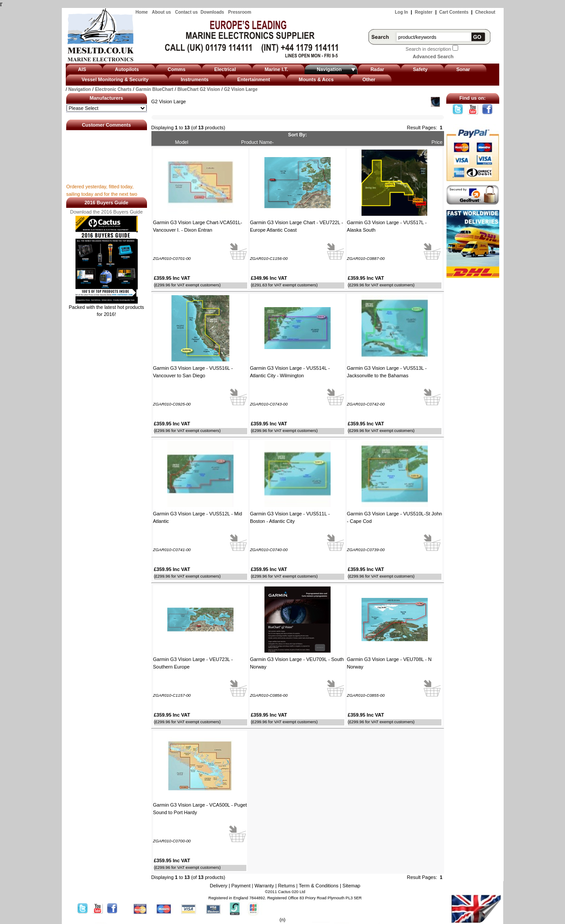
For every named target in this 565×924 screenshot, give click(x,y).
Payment (241, 886)
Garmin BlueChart (154, 89)
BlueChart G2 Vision (199, 89)
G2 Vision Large (241, 89)
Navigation (80, 89)
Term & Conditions (319, 886)
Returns (287, 886)
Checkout (486, 12)
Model (181, 142)
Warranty (264, 886)
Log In (401, 12)
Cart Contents (454, 12)
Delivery (218, 886)
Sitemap (351, 886)
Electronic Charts (113, 89)
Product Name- (257, 142)
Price (437, 142)
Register (424, 12)
